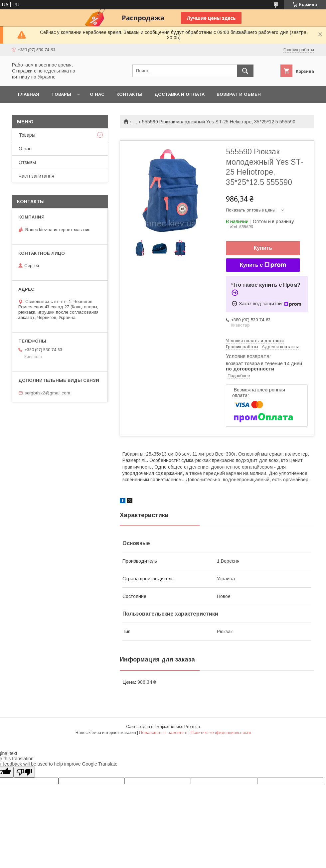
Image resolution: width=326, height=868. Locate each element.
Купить (263, 248)
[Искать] (245, 71)
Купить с (263, 265)
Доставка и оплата (179, 94)
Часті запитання (36, 176)
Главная (29, 94)
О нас (97, 94)
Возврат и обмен (239, 94)
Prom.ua (192, 727)
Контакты (129, 94)
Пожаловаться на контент (163, 733)
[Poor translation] (24, 772)
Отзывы (27, 162)
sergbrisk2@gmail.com (47, 393)
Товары (61, 94)
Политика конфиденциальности (221, 733)
